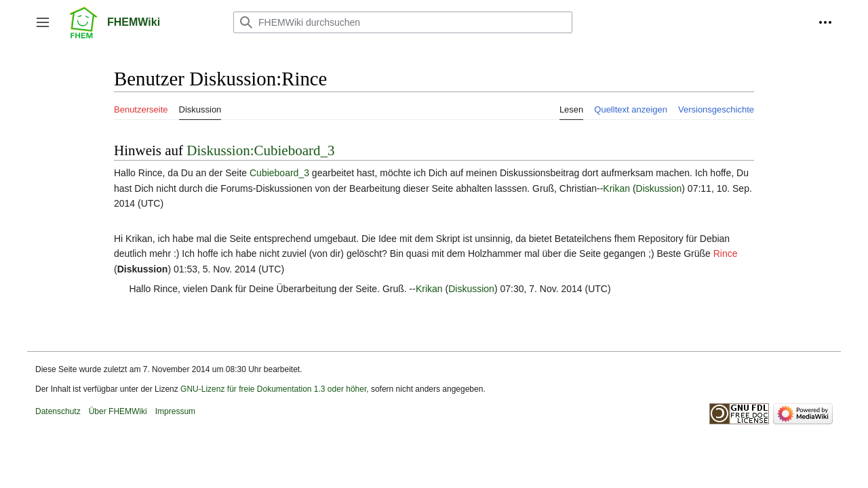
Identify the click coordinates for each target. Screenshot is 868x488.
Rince (726, 253)
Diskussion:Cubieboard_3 (260, 150)
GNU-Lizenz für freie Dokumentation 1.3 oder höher (273, 389)
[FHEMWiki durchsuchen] (403, 22)
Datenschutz (58, 411)
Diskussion (659, 188)
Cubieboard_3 (279, 173)
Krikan (616, 188)
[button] (43, 22)
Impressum (175, 411)
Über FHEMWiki (118, 411)
